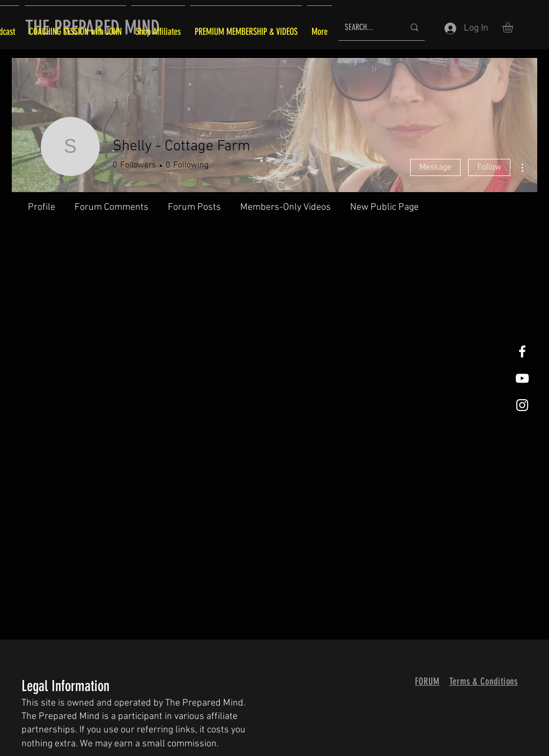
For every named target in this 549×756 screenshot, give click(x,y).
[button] (514, 27)
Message (435, 167)
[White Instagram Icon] (522, 405)
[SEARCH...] (366, 28)
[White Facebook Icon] (522, 351)
